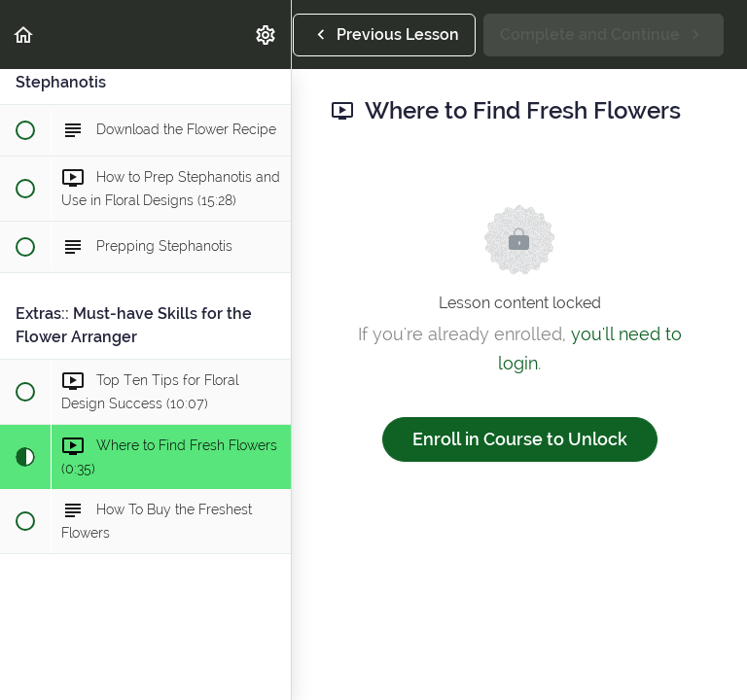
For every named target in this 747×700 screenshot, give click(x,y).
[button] (24, 35)
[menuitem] (267, 35)
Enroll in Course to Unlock (520, 439)
